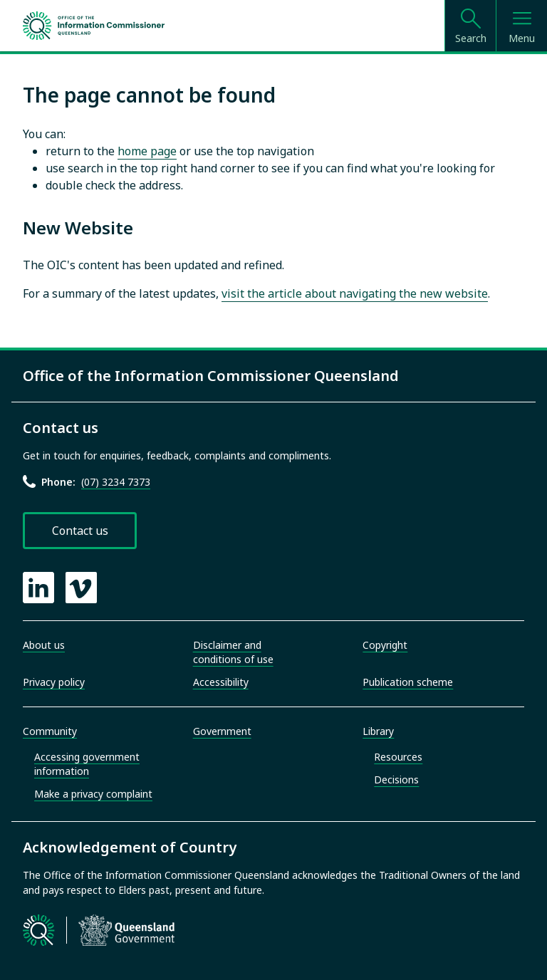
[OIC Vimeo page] (81, 588)
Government (222, 731)
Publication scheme (408, 682)
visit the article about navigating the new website (355, 293)
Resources (398, 757)
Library (378, 731)
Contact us (80, 531)
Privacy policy (54, 682)
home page (147, 151)
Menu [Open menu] (522, 38)
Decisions (396, 780)
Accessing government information (87, 764)
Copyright (385, 645)
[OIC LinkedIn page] (38, 588)
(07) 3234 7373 (116, 482)
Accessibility (221, 682)
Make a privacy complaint (93, 794)
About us (44, 645)
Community (50, 731)
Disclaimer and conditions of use (233, 652)
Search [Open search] (471, 38)
